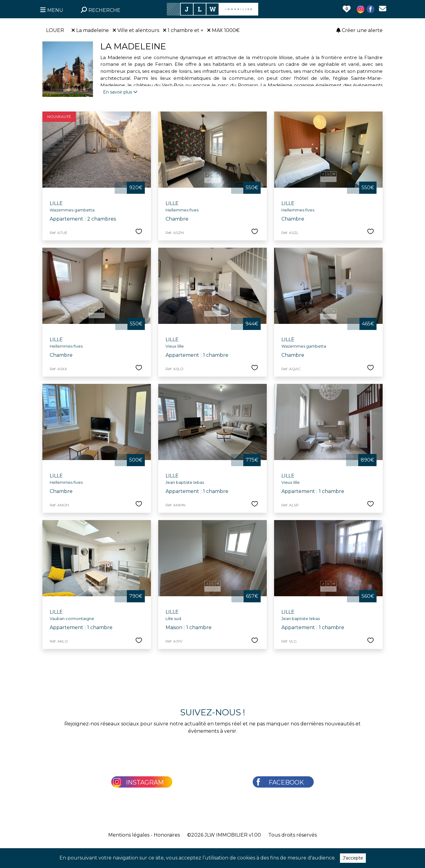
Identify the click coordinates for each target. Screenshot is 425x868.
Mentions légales (129, 835)
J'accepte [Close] (353, 858)
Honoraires (167, 835)
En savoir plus (120, 92)
